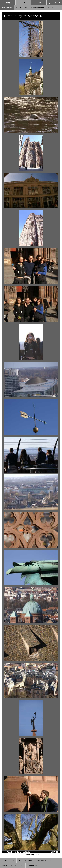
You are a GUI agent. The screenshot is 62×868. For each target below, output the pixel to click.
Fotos (23, 2)
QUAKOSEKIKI (55, 2)
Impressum (32, 865)
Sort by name (21, 7)
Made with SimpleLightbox (13, 865)
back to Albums (8, 861)
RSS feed (28, 861)
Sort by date (7, 7)
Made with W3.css (43, 861)
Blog (8, 2)
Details (51, 7)
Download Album (37, 7)
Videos (39, 2)
